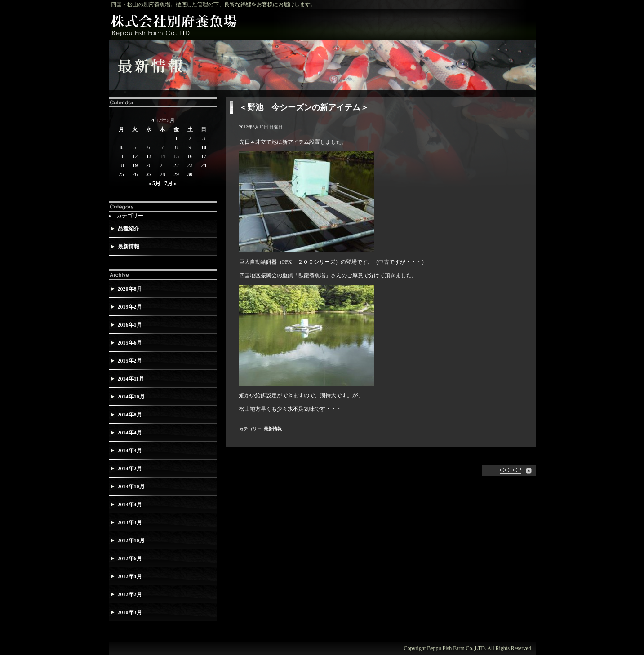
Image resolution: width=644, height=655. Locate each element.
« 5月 (154, 183)
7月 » (171, 183)
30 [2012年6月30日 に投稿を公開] (190, 174)
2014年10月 (131, 397)
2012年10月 (131, 540)
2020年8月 (130, 289)
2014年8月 (130, 415)
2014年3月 (130, 451)
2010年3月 (130, 612)
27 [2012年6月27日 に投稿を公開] (149, 174)
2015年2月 (130, 361)
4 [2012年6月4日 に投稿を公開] (121, 147)
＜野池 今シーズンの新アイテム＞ (304, 107)
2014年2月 (130, 469)
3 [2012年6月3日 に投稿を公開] (204, 138)
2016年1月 (130, 325)
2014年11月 (131, 379)
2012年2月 (130, 594)
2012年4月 (130, 576)
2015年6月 (130, 343)
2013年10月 (131, 487)
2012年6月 (130, 558)
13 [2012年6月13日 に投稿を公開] (149, 156)
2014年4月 (130, 433)
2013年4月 (130, 505)
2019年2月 (130, 307)
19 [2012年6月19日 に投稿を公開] (135, 165)
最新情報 (129, 247)
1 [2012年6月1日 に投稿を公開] (176, 138)
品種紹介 (129, 229)
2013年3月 (130, 522)
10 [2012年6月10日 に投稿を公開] (204, 147)
